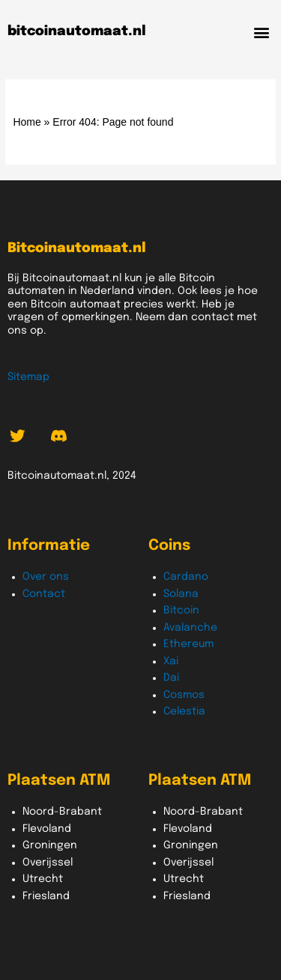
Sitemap (28, 377)
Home (27, 122)
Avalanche (190, 628)
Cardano (186, 577)
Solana (181, 594)
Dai (171, 678)
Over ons (46, 577)
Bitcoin (181, 610)
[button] (261, 32)
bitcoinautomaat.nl (77, 31)
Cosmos (184, 695)
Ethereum (188, 644)
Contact (44, 594)
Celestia (184, 711)
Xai (171, 661)
